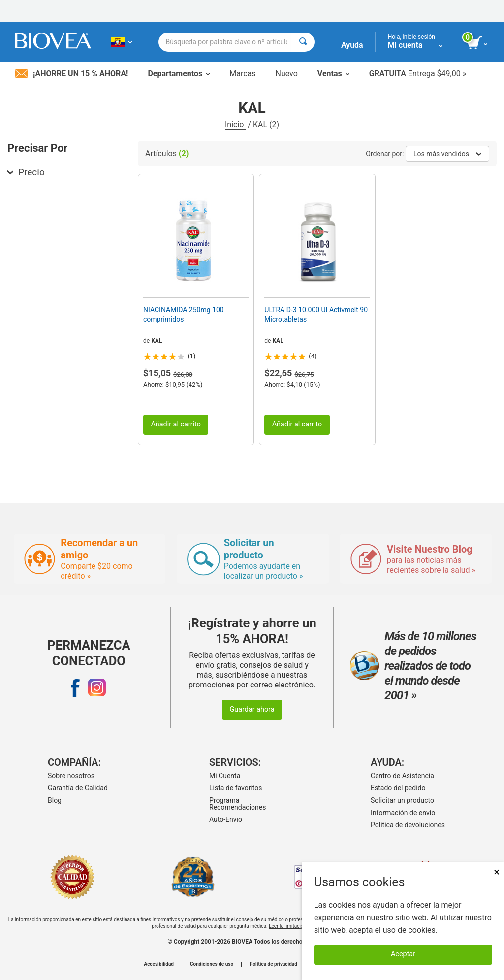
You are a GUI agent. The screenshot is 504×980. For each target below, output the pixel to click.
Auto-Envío (226, 819)
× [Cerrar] (497, 872)
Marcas (242, 74)
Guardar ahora (252, 709)
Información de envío (403, 813)
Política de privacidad (273, 964)
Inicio (235, 124)
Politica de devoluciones (408, 825)
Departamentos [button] (179, 74)
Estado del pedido (398, 788)
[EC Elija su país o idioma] (121, 42)
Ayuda (352, 45)
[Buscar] (303, 42)
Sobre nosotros (71, 776)
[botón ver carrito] (478, 43)
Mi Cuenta (225, 776)
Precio (26, 172)
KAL (157, 341)
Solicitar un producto (402, 800)
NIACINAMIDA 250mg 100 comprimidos (184, 314)
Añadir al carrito (176, 424)
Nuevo (286, 74)
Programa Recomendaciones (237, 804)
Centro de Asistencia (402, 776)
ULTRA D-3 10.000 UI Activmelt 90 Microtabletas (316, 314)
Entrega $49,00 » (418, 74)
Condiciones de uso (212, 964)
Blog (55, 800)
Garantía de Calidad (78, 788)
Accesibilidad (159, 964)
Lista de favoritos (236, 788)
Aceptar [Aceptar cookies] (403, 954)
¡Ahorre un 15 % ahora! (71, 74)
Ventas (333, 74)
